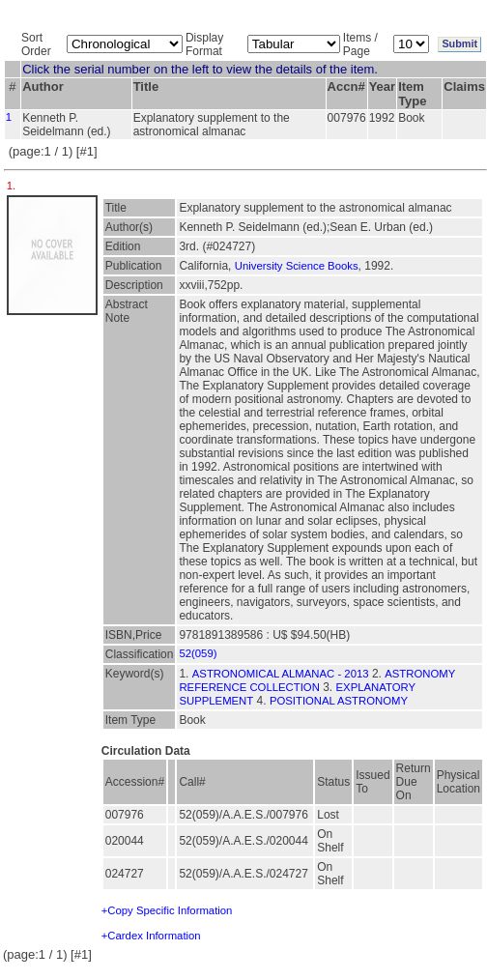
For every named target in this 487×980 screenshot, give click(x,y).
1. (13, 186)
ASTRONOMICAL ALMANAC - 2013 (281, 674)
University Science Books (297, 266)
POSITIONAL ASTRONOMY (339, 701)
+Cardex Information (151, 936)
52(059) (198, 653)
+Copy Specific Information (167, 910)
